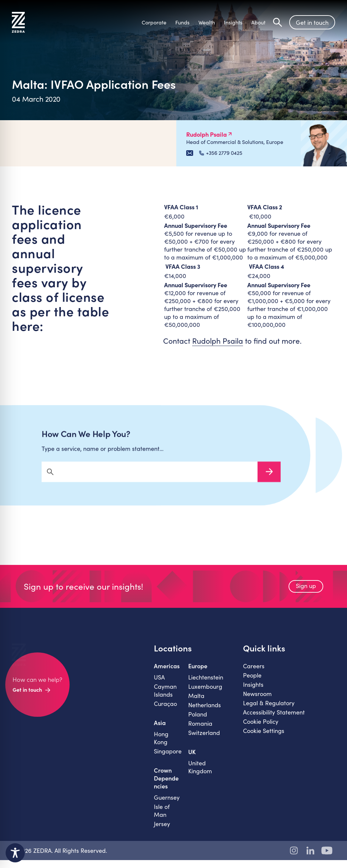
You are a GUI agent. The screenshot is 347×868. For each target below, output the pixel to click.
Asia (160, 729)
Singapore (168, 757)
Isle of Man (162, 816)
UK (192, 758)
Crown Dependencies (166, 784)
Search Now (269, 478)
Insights (253, 690)
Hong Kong (161, 744)
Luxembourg (205, 692)
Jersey (162, 830)
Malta (196, 702)
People (252, 681)
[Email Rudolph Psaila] (190, 153)
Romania (200, 729)
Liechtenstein (206, 683)
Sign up (306, 592)
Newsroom (257, 700)
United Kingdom (200, 773)
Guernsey (167, 803)
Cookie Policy (261, 727)
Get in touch (312, 22)
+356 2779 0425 (221, 153)
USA (159, 683)
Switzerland (204, 739)
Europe (198, 672)
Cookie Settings (264, 737)
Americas (167, 672)
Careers (254, 672)
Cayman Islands (165, 696)
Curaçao (165, 710)
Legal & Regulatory (269, 709)
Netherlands (205, 711)
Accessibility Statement (274, 718)
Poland (198, 720)
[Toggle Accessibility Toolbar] (15, 853)
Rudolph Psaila (218, 341)
